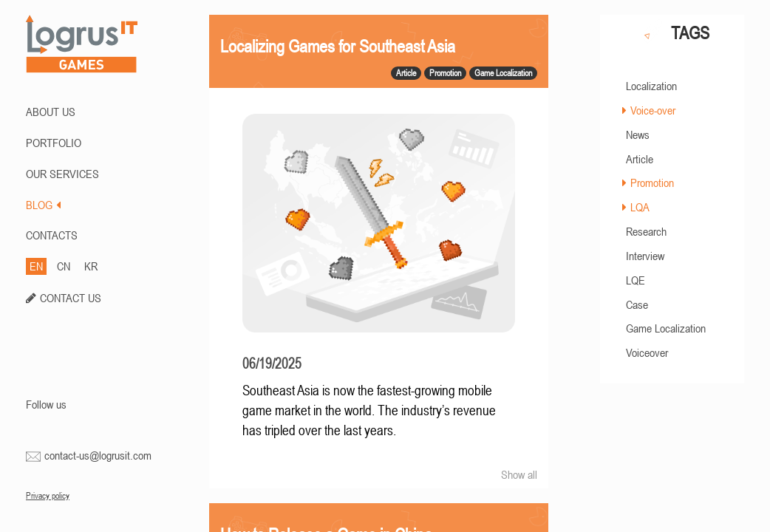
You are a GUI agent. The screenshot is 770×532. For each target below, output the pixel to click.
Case (637, 304)
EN (36, 266)
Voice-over (653, 110)
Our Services (62, 174)
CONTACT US (71, 298)
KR (91, 266)
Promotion (652, 183)
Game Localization (666, 328)
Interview (645, 256)
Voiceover (647, 352)
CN (64, 266)
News (638, 134)
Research (646, 231)
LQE (636, 280)
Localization (651, 86)
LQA (640, 207)
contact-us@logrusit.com (98, 455)
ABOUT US (51, 112)
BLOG (43, 205)
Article (640, 159)
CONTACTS (52, 235)
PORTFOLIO (54, 143)
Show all (519, 474)
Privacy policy (48, 496)
